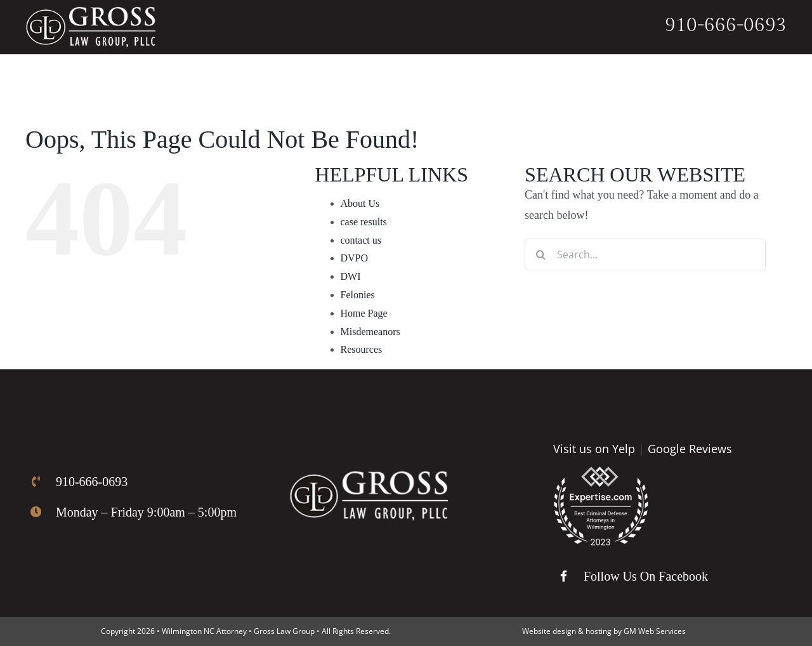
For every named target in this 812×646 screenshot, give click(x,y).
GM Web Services (655, 631)
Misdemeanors (370, 332)
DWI (351, 276)
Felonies (358, 295)
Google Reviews (690, 449)
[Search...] (645, 254)
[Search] (540, 254)
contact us (361, 240)
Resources (362, 349)
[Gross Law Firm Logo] (369, 477)
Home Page (364, 313)
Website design (549, 631)
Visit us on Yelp (594, 449)
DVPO (355, 258)
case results (364, 222)
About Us (360, 203)
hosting (599, 631)
